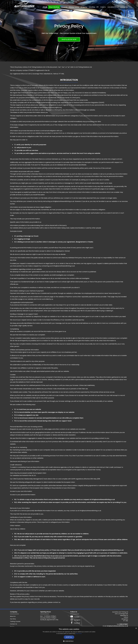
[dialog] (69, 635)
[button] (69, 641)
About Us (64, 7)
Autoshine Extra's (113, 7)
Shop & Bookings (54, 7)
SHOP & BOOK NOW (69, 39)
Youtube (75, 617)
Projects (103, 7)
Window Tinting (74, 7)
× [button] (136, 628)
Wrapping (84, 7)
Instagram (75, 620)
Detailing (92, 7)
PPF (98, 7)
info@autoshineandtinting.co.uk (117, 626)
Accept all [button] (69, 637)
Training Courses (15, 621)
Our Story (13, 619)
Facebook (75, 623)
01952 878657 (121, 1)
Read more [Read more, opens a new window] (79, 634)
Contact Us (124, 7)
